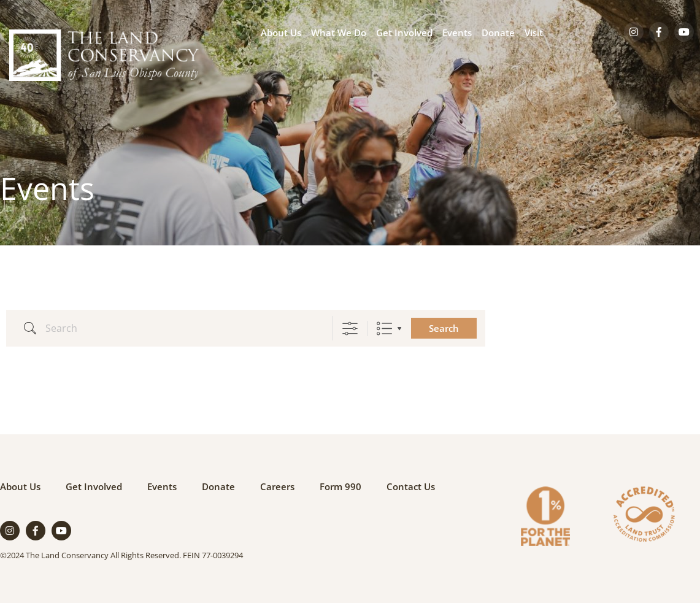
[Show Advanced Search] (350, 328)
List (384, 328)
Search (444, 328)
